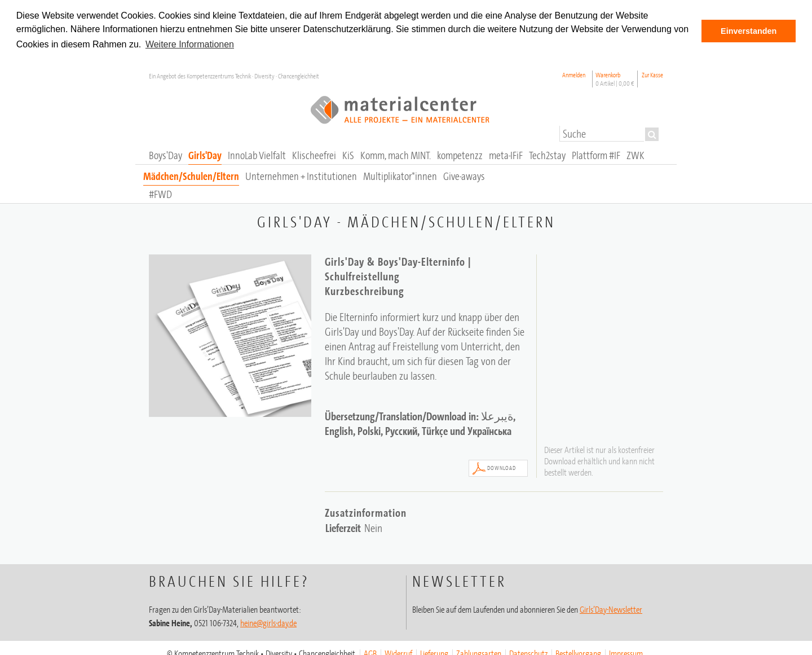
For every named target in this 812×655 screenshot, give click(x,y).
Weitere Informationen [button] (190, 44)
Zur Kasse (652, 74)
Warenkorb (615, 78)
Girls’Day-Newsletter (611, 609)
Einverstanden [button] (749, 31)
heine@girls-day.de (268, 622)
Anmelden (574, 74)
